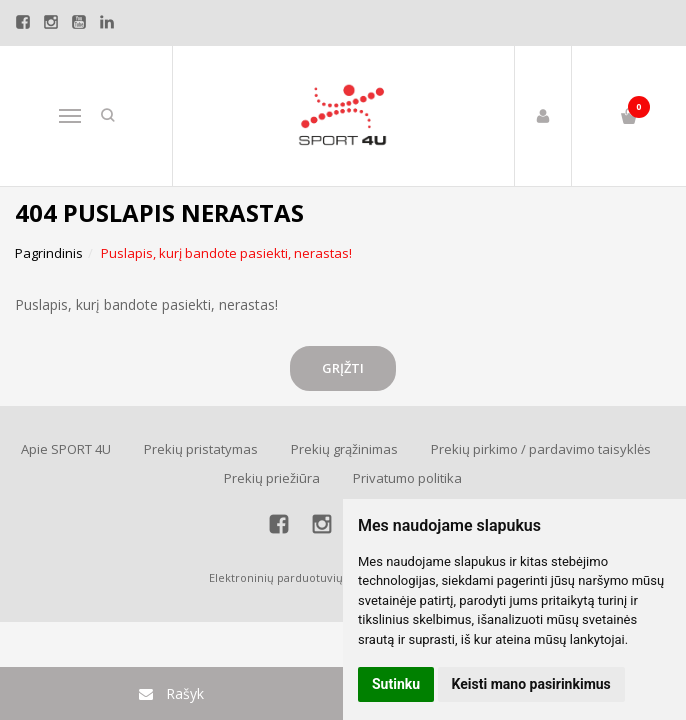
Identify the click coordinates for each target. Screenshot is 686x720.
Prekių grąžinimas (344, 449)
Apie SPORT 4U (66, 449)
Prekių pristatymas (201, 449)
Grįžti (343, 368)
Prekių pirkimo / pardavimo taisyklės (541, 449)
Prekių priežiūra (272, 478)
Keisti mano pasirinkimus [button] (531, 684)
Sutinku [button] (396, 684)
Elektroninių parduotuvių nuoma (296, 577)
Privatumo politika (407, 478)
